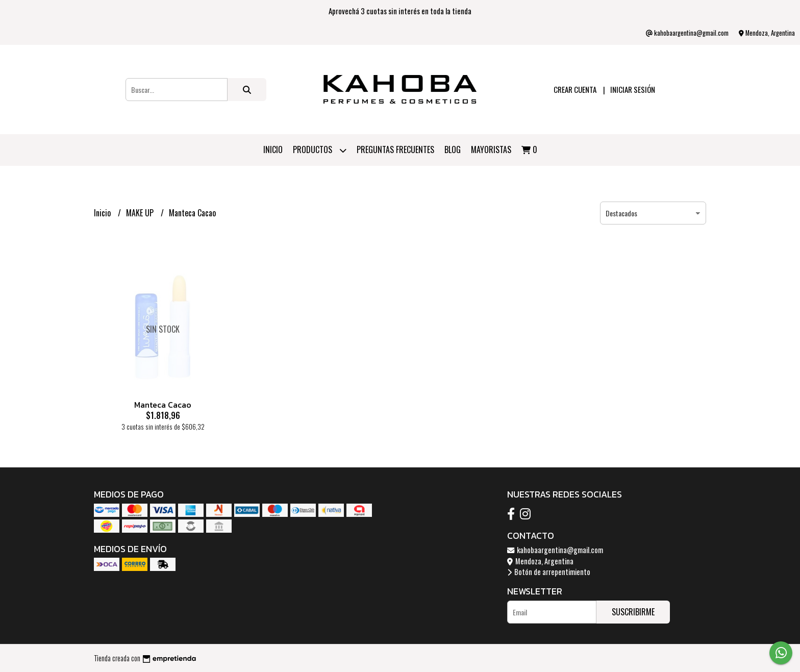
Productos (320, 150)
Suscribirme (633, 612)
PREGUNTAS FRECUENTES (395, 150)
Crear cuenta (575, 89)
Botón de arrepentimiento (549, 572)
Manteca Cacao (163, 405)
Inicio (273, 150)
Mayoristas (491, 150)
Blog (453, 150)
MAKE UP (141, 213)
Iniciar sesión (633, 89)
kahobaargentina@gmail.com (555, 550)
